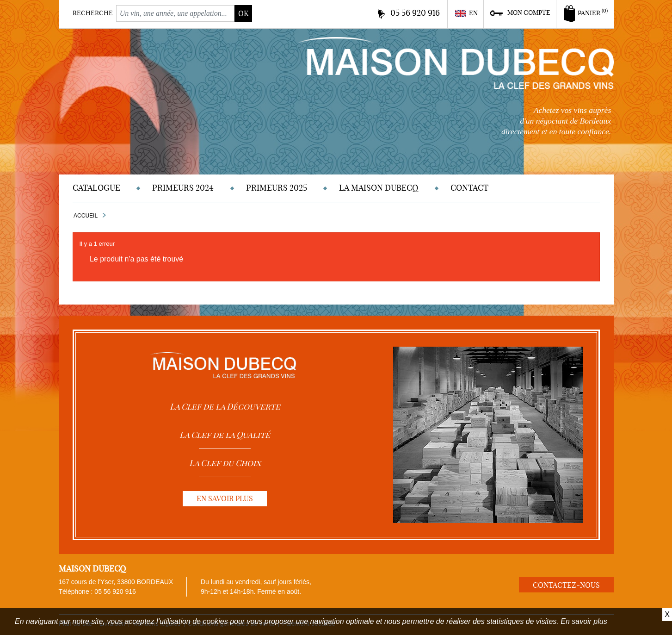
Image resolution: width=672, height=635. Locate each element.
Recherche (93, 13)
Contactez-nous (566, 585)
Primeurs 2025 (277, 188)
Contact (469, 188)
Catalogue (96, 188)
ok (243, 13)
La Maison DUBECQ (379, 188)
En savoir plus (584, 621)
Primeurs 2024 (183, 188)
